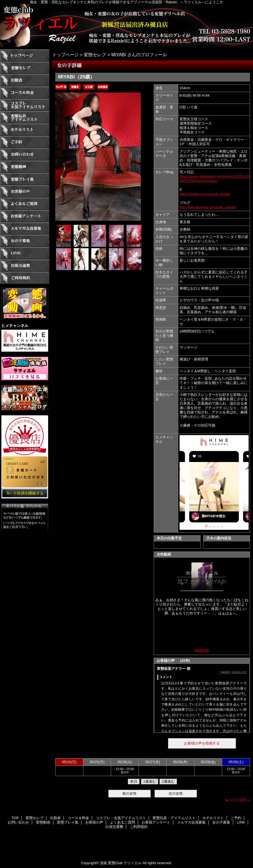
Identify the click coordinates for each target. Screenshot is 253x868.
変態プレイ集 (25, 179)
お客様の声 (25, 191)
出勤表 (25, 80)
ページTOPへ (239, 800)
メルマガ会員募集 (25, 229)
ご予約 (25, 142)
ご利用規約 (25, 278)
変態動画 (25, 167)
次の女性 (176, 793)
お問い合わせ (25, 154)
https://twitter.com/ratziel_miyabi (205, 194)
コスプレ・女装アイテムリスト (25, 105)
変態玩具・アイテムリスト (25, 117)
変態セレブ (25, 68)
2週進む (168, 781)
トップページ (65, 55)
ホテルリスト (25, 130)
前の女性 (130, 793)
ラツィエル (127, 25)
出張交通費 (25, 266)
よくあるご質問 (25, 204)
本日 (134, 781)
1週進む (150, 781)
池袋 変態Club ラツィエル (121, 863)
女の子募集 (25, 241)
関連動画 (202, 650)
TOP (25, 56)
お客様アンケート (25, 216)
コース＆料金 (25, 93)
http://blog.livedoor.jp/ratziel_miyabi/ (208, 207)
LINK (25, 253)
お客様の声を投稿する (202, 743)
